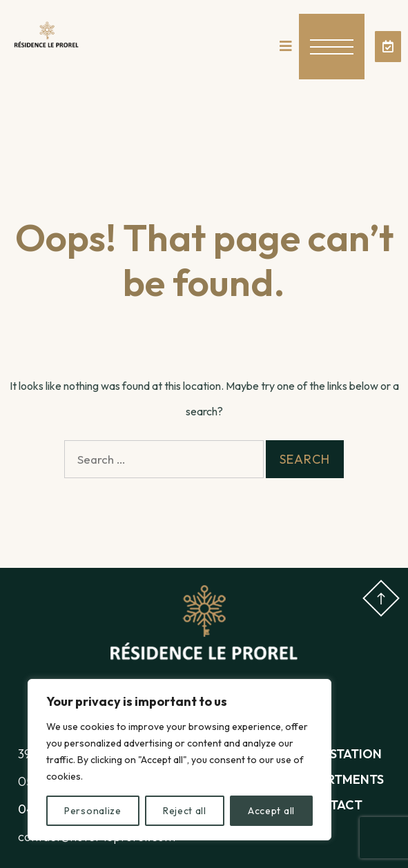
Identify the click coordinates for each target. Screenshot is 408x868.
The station (342, 754)
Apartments (343, 779)
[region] (179, 760)
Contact (332, 805)
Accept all (271, 811)
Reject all (185, 811)
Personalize (93, 811)
